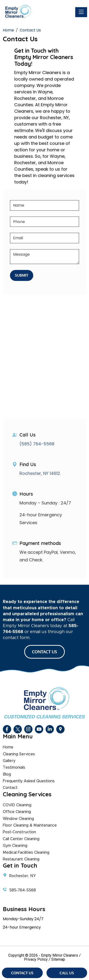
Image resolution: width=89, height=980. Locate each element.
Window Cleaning (18, 819)
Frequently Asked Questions (29, 781)
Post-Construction (19, 832)
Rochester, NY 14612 (40, 473)
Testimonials (14, 767)
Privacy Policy (36, 959)
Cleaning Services (19, 754)
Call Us (67, 973)
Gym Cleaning (15, 846)
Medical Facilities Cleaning (26, 853)
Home (8, 747)
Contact (10, 788)
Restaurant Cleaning (21, 859)
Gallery (9, 761)
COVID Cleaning (17, 805)
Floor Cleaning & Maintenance (30, 825)
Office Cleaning (17, 812)
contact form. (17, 638)
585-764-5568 (23, 890)
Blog (7, 774)
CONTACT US (44, 652)
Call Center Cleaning (21, 839)
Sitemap (58, 959)
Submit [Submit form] (22, 275)
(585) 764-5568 (37, 444)
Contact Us (22, 973)
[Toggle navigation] (81, 12)
